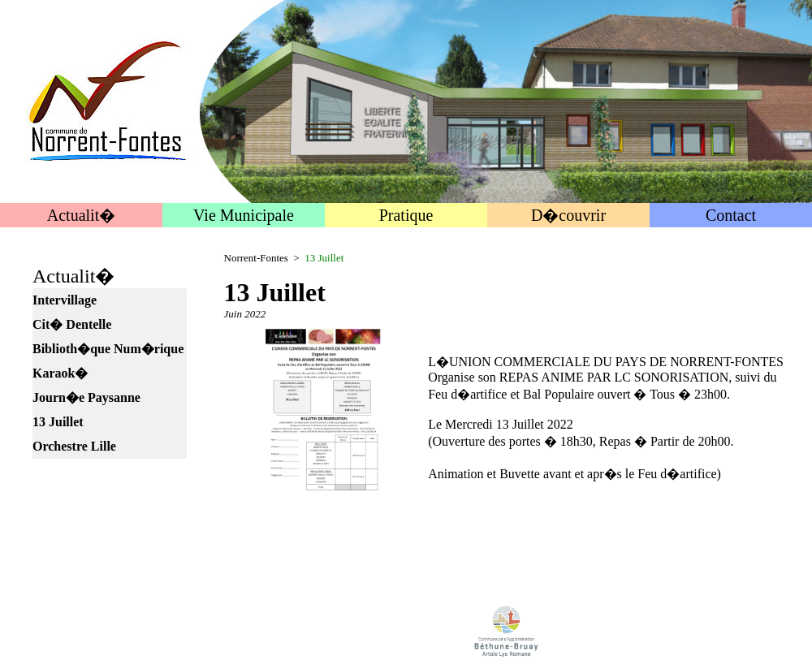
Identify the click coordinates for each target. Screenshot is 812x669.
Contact (731, 215)
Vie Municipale (244, 215)
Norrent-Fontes (256, 258)
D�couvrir (568, 215)
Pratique (406, 215)
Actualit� (81, 215)
